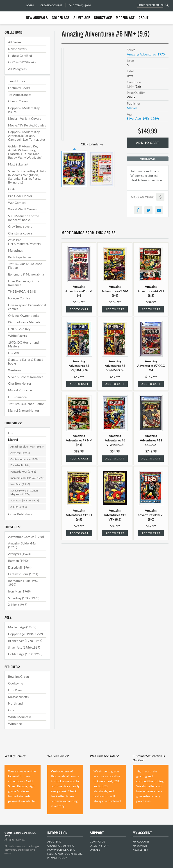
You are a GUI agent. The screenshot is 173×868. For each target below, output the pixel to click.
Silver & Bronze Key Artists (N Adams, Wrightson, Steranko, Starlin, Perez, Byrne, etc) (27, 177)
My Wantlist (141, 846)
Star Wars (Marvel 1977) (25, 500)
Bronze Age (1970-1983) (25, 641)
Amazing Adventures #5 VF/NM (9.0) (79, 366)
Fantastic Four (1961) (23, 472)
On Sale (95, 850)
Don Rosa (15, 690)
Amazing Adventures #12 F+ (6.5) (79, 515)
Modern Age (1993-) (22, 627)
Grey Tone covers (20, 226)
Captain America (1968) (24, 459)
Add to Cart (148, 143)
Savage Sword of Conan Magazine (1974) (24, 492)
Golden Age (61, 18)
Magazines (15, 250)
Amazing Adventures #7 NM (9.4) (79, 440)
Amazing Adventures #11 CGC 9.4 (151, 440)
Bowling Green (18, 676)
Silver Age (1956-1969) (24, 647)
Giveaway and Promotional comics (27, 307)
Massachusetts (18, 697)
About (143, 18)
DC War (14, 353)
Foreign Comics (19, 298)
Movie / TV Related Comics (27, 125)
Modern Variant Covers (25, 118)
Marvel (13, 440)
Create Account (51, 5)
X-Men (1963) (19, 507)
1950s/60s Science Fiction (26, 404)
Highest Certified (20, 56)
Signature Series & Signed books (26, 361)
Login (30, 5)
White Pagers (17, 336)
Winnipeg (15, 724)
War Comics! (17, 203)
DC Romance (17, 397)
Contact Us (97, 842)
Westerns (15, 370)
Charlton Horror (20, 383)
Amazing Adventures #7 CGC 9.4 (151, 366)
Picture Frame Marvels (24, 322)
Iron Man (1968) (20, 484)
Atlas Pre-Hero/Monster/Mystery (25, 242)
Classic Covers (18, 101)
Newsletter (140, 850)
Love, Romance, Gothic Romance (24, 283)
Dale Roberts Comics (13, 12)
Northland (15, 703)
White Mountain (20, 717)
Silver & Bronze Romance (26, 377)
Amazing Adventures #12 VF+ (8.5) (115, 515)
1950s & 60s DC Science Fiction (25, 266)
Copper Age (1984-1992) (25, 634)
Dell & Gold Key (19, 329)
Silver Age (82, 18)
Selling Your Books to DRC (65, 854)
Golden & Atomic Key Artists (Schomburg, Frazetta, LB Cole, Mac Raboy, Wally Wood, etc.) (25, 152)
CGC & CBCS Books (22, 62)
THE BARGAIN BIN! (22, 291)
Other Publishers (20, 514)
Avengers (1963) (20, 453)
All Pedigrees (17, 69)
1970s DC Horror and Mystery (23, 344)
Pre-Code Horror (20, 196)
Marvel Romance (20, 390)
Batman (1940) (18, 561)
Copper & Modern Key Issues (24, 110)
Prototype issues (20, 257)
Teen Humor (17, 81)
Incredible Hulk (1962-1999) (27, 478)
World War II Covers (22, 209)
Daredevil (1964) (20, 465)
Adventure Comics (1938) (26, 537)
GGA (11, 189)
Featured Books (19, 88)
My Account (141, 842)
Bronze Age (103, 18)
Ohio (12, 710)
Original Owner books (24, 316)
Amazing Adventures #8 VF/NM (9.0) (115, 440)
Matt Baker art (18, 164)
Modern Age (125, 18)
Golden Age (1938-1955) (25, 654)
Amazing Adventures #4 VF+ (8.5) (151, 291)
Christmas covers (20, 233)
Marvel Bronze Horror (24, 410)
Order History (99, 846)
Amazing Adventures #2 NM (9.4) (115, 291)
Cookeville (16, 683)
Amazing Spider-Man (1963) (27, 447)
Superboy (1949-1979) (24, 598)
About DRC (54, 842)
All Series (15, 42)
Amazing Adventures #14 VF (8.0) (151, 515)
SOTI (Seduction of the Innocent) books (24, 218)
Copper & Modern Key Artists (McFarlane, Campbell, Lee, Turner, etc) (26, 136)
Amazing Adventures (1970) (146, 54)
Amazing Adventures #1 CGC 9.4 (79, 291)
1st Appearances (20, 95)
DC (10, 433)
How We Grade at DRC (61, 850)
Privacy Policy (57, 858)
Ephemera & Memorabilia (26, 274)
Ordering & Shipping (61, 846)
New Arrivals (37, 18)
